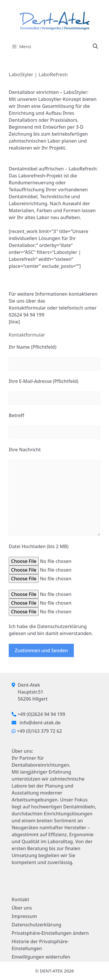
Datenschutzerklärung (36, 925)
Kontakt (20, 899)
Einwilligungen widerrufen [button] (41, 957)
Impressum (24, 916)
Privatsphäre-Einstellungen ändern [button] (50, 933)
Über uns (22, 908)
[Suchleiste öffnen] (95, 46)
